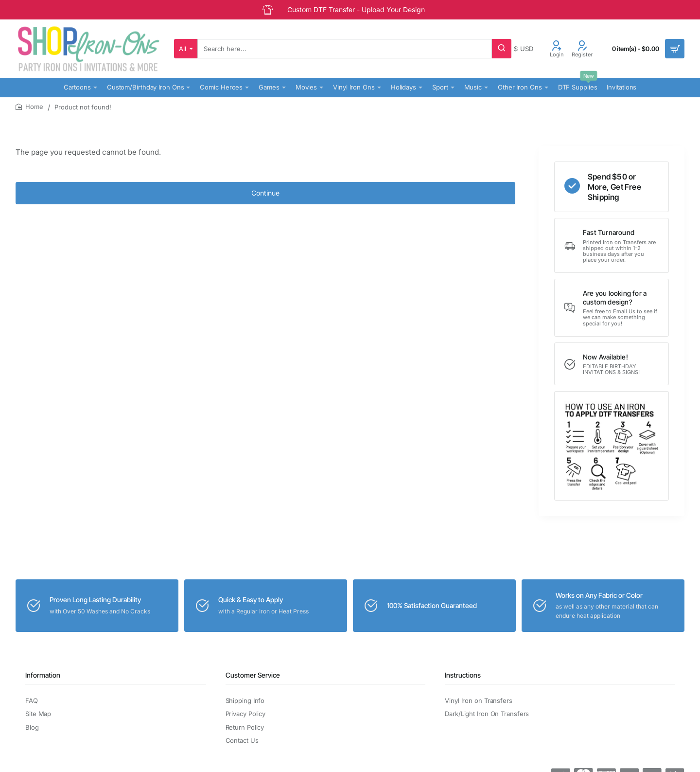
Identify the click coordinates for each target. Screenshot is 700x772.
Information (43, 675)
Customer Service (253, 675)
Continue (265, 193)
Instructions (463, 675)
